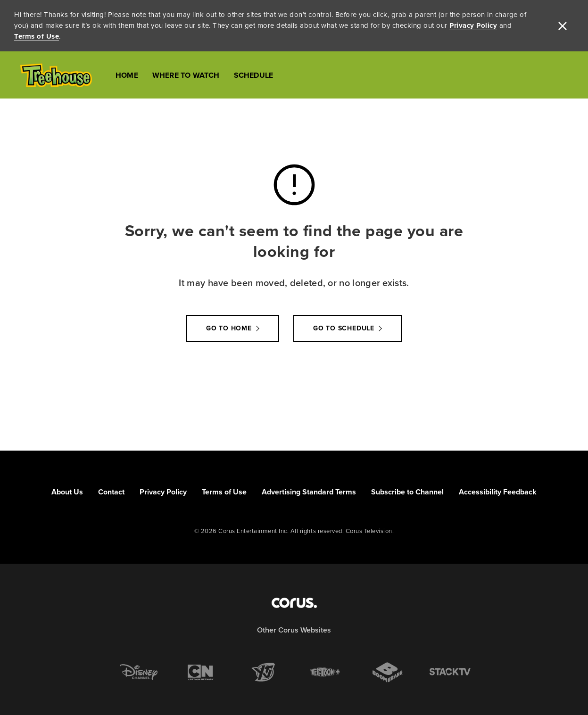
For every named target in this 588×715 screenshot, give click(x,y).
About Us (67, 492)
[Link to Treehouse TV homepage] (56, 75)
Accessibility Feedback (498, 492)
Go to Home (229, 328)
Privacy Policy (473, 25)
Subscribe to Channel (407, 492)
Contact (111, 492)
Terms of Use (37, 36)
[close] (563, 26)
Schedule (254, 75)
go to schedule (344, 328)
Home (127, 75)
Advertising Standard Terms (309, 492)
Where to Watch (186, 75)
